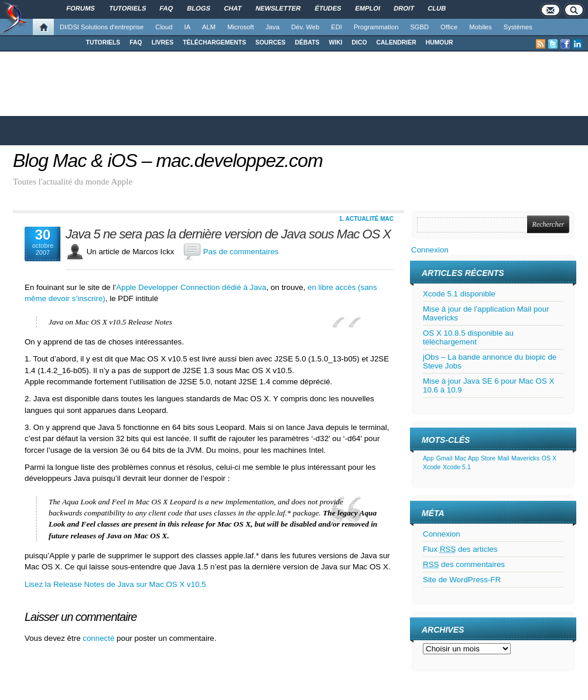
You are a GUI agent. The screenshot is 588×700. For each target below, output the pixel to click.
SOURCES (270, 42)
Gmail (445, 458)
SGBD (419, 27)
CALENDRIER (396, 42)
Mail (504, 458)
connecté (100, 638)
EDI (336, 27)
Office (449, 27)
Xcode (432, 467)
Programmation (376, 27)
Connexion (430, 250)
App (428, 458)
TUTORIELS (103, 42)
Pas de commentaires (241, 252)
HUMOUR (440, 42)
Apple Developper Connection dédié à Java (191, 287)
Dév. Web (305, 27)
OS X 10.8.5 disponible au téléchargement (468, 337)
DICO (360, 42)
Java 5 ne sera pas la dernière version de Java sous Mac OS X (228, 234)
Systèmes (518, 27)
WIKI (335, 42)
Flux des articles (460, 549)
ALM (209, 27)
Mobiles (481, 27)
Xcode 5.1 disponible (459, 294)
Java (273, 27)
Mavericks (525, 458)
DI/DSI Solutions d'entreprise (102, 27)
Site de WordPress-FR (462, 580)
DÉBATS (307, 42)
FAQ (136, 42)
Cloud (164, 27)
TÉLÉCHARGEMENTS (214, 42)
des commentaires (464, 564)
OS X (549, 458)
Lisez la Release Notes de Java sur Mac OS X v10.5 (115, 584)
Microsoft (240, 27)
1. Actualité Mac (366, 219)
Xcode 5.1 (457, 467)
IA (188, 27)
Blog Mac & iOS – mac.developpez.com (168, 161)
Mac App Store (475, 458)
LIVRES (163, 42)
